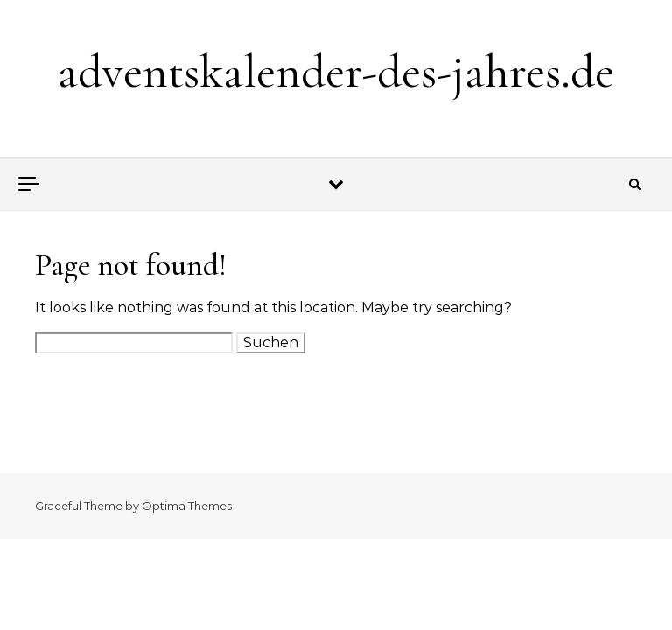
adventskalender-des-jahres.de (336, 71)
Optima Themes (187, 506)
